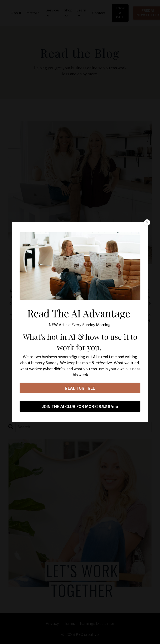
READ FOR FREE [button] (80, 388)
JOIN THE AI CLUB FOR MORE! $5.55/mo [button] (80, 407)
